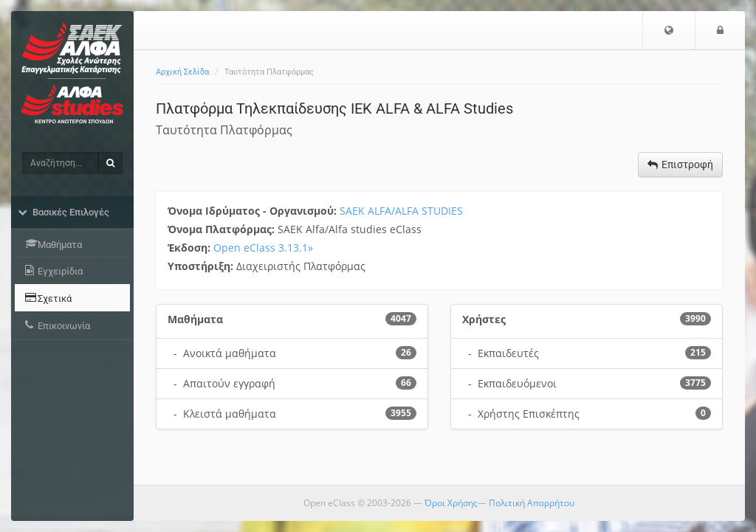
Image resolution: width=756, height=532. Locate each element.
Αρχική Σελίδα (182, 72)
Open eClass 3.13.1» (263, 248)
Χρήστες (484, 319)
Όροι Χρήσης (451, 503)
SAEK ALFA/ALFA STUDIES (401, 211)
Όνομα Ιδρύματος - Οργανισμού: (254, 211)
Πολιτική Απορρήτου (532, 503)
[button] (669, 30)
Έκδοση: (190, 248)
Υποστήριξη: (202, 266)
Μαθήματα (195, 319)
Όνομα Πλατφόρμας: (223, 229)
